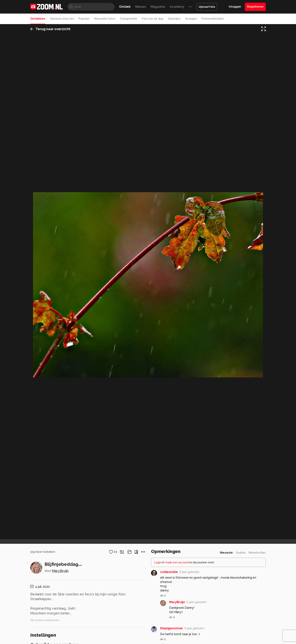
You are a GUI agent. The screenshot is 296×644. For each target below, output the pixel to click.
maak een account (177, 562)
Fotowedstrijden (213, 19)
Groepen (191, 19)
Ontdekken (38, 19)
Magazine (158, 7)
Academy (177, 7)
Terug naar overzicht (50, 29)
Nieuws (141, 7)
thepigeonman (172, 628)
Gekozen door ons (62, 19)
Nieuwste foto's (105, 19)
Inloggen (235, 7)
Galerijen (174, 19)
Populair (84, 19)
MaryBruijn (60, 571)
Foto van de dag (153, 19)
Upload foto (207, 7)
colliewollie (169, 572)
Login (158, 562)
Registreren (255, 7)
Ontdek (125, 7)
